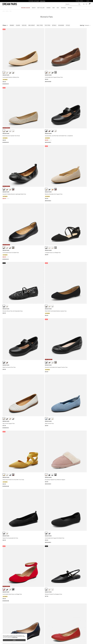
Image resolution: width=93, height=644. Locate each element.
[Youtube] (77, 632)
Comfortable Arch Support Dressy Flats (34, 58)
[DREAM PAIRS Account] (84, 4)
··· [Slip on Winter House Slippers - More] (80, 279)
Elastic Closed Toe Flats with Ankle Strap (79, 427)
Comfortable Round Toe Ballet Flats (55, 97)
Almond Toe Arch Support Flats (32, 533)
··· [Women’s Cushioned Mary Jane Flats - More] (36, 316)
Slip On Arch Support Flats (9, 172)
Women (7, 11)
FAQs (18, 629)
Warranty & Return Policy (22, 627)
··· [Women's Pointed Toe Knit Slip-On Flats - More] (58, 565)
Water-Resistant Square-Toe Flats (10, 533)
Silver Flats (41, 593)
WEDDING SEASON (26, 8)
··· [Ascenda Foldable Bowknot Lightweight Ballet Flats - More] (13, 92)
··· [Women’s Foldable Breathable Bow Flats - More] (13, 388)
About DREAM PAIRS (7, 623)
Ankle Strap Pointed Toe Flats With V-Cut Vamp (57, 172)
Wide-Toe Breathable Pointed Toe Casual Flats (34, 393)
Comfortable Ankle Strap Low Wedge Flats (57, 211)
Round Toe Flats (58, 593)
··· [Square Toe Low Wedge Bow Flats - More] (13, 244)
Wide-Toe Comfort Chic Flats (54, 135)
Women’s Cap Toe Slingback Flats (10, 357)
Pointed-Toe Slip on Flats (8, 461)
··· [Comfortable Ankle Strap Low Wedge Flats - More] (58, 206)
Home (4, 11)
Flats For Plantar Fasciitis (7, 593)
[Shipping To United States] (87, 1)
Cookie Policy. (15, 637)
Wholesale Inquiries (55, 627)
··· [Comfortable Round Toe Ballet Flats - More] (58, 92)
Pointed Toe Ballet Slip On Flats (54, 249)
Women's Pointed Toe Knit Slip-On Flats (56, 570)
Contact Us (19, 623)
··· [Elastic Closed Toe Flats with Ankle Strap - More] (80, 422)
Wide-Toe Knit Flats (29, 172)
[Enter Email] (74, 624)
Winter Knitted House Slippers (54, 427)
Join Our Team (54, 625)
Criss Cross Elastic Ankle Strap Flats (78, 249)
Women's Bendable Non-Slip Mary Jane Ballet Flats (13, 285)
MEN (54, 8)
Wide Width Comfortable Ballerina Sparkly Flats (34, 135)
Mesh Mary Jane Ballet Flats (54, 285)
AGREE (14, 640)
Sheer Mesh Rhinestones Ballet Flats (33, 498)
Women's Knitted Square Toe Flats (33, 427)
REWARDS (63, 8)
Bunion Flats (21, 593)
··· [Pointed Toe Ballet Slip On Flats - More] (58, 244)
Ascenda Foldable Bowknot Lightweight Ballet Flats (12, 97)
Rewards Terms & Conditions (39, 625)
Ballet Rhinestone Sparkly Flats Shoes (56, 58)
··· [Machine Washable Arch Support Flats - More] (36, 92)
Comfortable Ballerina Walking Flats (11, 58)
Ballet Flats (52, 593)
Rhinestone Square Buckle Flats (10, 570)
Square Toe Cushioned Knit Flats (77, 393)
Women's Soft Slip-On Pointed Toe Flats (34, 570)
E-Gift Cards (35, 627)
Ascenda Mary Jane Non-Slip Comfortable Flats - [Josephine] (79, 58)
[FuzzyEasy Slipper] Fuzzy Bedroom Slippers (80, 172)
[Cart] (89, 4)
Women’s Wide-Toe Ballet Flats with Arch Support (56, 358)
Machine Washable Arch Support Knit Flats (35, 357)
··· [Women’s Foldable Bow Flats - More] (80, 456)
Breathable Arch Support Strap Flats (33, 285)
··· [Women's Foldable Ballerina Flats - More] (80, 565)
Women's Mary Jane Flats (8, 321)
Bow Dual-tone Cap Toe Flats (9, 498)
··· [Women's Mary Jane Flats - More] (13, 316)
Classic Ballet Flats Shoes (31, 249)
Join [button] (87, 624)
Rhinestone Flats (36, 593)
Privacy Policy (6, 627)
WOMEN (48, 8)
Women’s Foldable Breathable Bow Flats (12, 393)
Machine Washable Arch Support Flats (34, 97)
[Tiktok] (71, 632)
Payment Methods (7, 631)
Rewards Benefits (37, 623)
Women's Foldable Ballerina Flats (77, 570)
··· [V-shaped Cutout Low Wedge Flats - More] (80, 92)
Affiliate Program (6, 625)
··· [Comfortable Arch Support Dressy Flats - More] (36, 53)
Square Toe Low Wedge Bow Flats (10, 249)
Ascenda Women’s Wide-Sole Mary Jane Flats (80, 498)
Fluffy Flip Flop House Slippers (77, 357)
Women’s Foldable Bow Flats (76, 461)
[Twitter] (80, 632)
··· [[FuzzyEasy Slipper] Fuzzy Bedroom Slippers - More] (80, 167)
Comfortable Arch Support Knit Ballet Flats (35, 211)
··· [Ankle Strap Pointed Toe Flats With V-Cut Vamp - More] (58, 167)
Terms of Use (6, 629)
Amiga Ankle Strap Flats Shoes (54, 321)
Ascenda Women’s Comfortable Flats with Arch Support (57, 534)
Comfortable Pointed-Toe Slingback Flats (79, 533)
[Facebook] (65, 632)
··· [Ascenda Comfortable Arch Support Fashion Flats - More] (80, 130)
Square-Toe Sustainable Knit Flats (10, 211)
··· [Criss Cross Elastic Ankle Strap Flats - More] (80, 244)
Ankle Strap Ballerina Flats (53, 393)
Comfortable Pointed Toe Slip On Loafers (57, 498)
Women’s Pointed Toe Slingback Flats (78, 211)
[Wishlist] (86, 4)
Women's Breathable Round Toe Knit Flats (34, 461)
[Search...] (72, 4)
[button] (88, 1)
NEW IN (34, 8)
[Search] (79, 4)
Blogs (4, 633)
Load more (46, 579)
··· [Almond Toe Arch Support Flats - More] (36, 528)
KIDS (58, 8)
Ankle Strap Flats (47, 593)
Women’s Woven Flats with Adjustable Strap (13, 135)
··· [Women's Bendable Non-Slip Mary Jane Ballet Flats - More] (13, 279)
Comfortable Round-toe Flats (76, 321)
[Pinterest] (74, 632)
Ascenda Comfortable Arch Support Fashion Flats (80, 135)
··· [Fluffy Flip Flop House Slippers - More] (80, 352)
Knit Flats (31, 593)
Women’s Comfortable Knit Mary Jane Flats (12, 427)
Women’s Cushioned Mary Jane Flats (33, 321)
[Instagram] (68, 632)
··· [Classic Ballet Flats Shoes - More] (36, 244)
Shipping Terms (20, 625)
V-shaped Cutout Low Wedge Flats (77, 97)
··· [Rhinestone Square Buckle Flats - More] (13, 565)
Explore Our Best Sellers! (40, 1)
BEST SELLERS (41, 8)
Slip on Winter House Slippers (76, 285)
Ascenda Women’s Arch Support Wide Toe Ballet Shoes (57, 461)
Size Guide (19, 631)
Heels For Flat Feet (15, 593)
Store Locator (54, 623)
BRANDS (70, 8)
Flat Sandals (26, 593)
